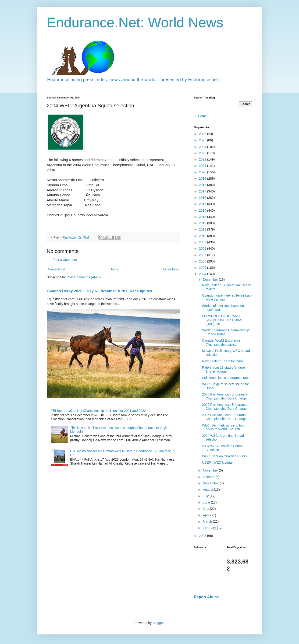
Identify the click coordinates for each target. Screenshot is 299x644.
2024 (203, 147)
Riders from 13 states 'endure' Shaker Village (224, 369)
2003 (203, 536)
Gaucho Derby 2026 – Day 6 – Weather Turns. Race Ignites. (100, 291)
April (206, 515)
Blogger (158, 623)
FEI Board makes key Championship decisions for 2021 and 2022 (98, 411)
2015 (203, 204)
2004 (203, 274)
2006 (203, 261)
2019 (203, 178)
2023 (203, 153)
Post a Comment (65, 260)
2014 (203, 210)
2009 (203, 242)
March (208, 521)
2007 (203, 255)
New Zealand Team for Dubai (223, 361)
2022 (203, 159)
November (211, 470)
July (206, 496)
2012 (203, 223)
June (207, 502)
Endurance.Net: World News (135, 23)
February (210, 528)
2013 (203, 217)
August (208, 490)
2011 (203, 229)
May (206, 509)
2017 (203, 191)
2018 (203, 185)
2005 (203, 268)
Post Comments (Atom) (84, 277)
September (211, 483)
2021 (203, 166)
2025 (203, 140)
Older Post (171, 269)
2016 (203, 198)
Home (114, 269)
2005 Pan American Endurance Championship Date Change (225, 396)
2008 (203, 248)
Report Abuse (206, 597)
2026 (203, 134)
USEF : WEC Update (217, 462)
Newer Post (56, 269)
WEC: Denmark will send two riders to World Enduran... (223, 427)
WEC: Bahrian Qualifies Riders (224, 456)
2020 (203, 172)
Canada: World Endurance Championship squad (221, 342)
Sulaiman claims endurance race (226, 378)
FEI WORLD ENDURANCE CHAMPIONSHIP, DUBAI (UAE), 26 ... (222, 320)
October (209, 477)
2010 (203, 236)
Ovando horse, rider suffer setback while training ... (227, 297)
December (211, 280)
